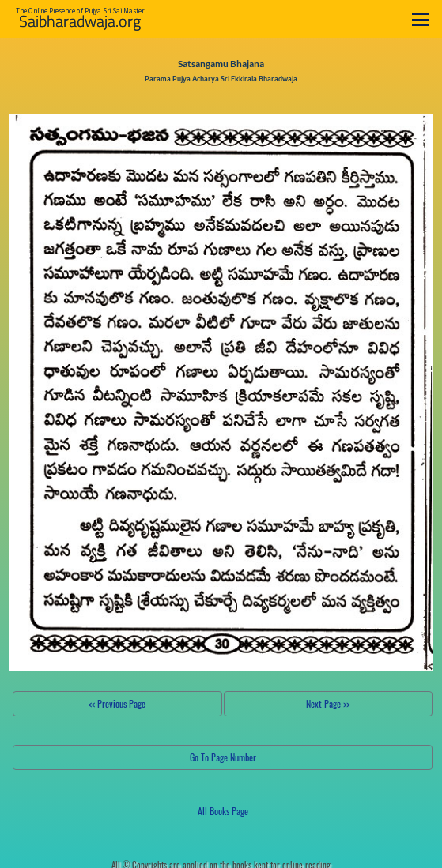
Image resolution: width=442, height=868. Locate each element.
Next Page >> (328, 703)
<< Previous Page (117, 703)
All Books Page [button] (223, 811)
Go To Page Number (223, 757)
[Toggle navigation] (421, 19)
